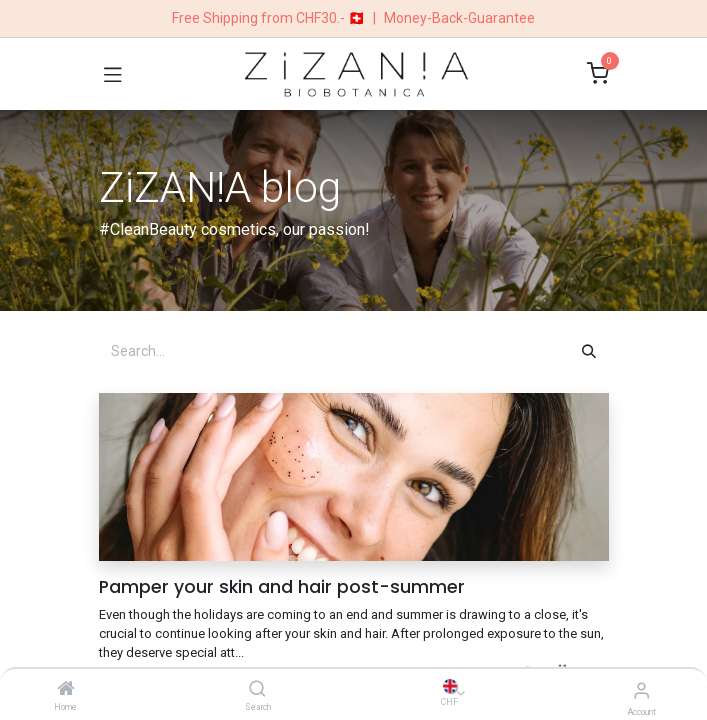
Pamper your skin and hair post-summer (282, 587)
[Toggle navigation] (113, 74)
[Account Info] (641, 690)
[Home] (66, 690)
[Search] (257, 690)
